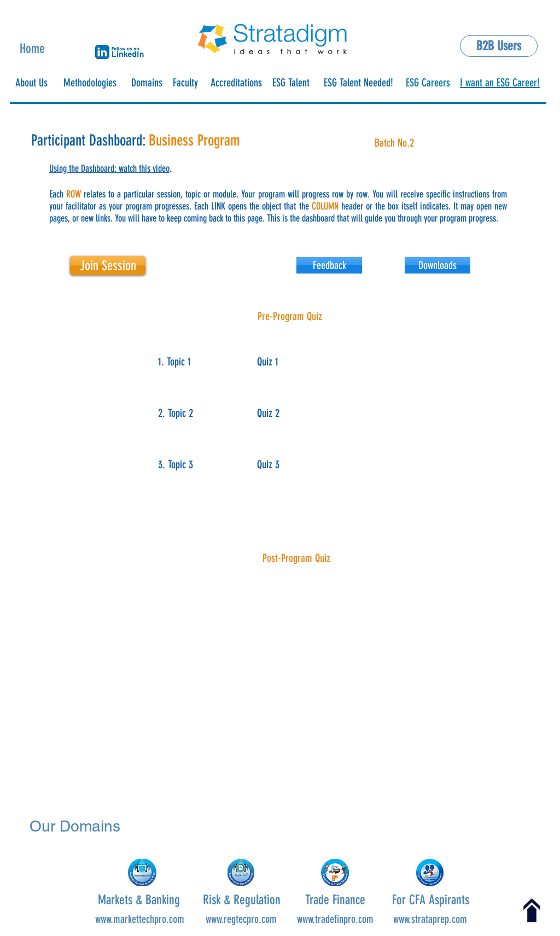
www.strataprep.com (430, 919)
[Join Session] (108, 266)
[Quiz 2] (282, 413)
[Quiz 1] (282, 361)
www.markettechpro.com (140, 919)
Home (32, 49)
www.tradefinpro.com (335, 919)
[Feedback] (329, 265)
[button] (119, 52)
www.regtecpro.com (241, 919)
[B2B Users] (499, 46)
